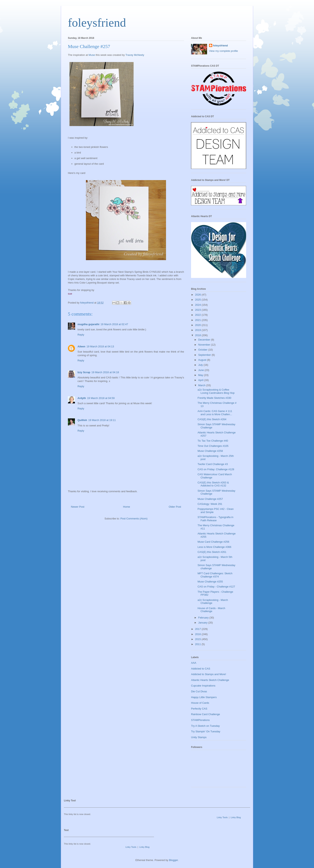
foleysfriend (97, 23)
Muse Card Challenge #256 (213, 542)
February (204, 618)
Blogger (173, 860)
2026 (198, 295)
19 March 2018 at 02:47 (114, 324)
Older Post (175, 507)
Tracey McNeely (135, 55)
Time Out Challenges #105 (213, 446)
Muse (92, 55)
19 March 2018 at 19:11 (102, 420)
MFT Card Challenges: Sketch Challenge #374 (215, 575)
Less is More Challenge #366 (214, 547)
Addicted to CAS (201, 669)
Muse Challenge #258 (210, 451)
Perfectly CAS (199, 709)
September (205, 355)
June (201, 370)
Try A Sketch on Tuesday (205, 726)
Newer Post (78, 507)
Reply (81, 335)
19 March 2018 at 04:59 (101, 398)
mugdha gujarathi (88, 324)
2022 (198, 315)
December (205, 340)
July (201, 365)
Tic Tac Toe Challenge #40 (213, 441)
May (201, 375)
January (203, 623)
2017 (198, 629)
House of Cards (200, 703)
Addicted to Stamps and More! (209, 674)
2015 (198, 639)
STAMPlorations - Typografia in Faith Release (215, 519)
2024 (198, 305)
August (203, 360)
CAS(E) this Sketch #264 (212, 419)
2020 (198, 325)
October (203, 350)
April (201, 380)
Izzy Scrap (84, 372)
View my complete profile (223, 51)
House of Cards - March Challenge (211, 610)
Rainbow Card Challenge (206, 714)
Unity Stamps (199, 737)
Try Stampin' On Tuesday (206, 731)
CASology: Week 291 (210, 504)
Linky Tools (222, 817)
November (205, 345)
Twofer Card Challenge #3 (213, 464)
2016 (198, 634)
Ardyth (82, 398)
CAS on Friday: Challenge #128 (216, 469)
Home (127, 507)
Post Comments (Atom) (134, 519)
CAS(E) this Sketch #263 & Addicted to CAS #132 (213, 484)
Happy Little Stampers (204, 697)
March (202, 385)
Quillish (82, 420)
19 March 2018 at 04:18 (105, 372)
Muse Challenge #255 (210, 582)
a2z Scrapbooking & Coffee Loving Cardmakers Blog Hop (216, 391)
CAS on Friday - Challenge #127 (216, 587)
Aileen (81, 346)
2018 (198, 335)
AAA (194, 663)
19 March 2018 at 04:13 (100, 346)
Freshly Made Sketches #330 (214, 398)
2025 (198, 300)
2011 (198, 644)
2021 (198, 320)
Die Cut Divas (199, 691)
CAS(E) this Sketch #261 (212, 552)
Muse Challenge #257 (210, 499)
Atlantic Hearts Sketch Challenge (210, 680)
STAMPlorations (200, 720)
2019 (198, 330)
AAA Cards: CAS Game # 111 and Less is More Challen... (215, 413)
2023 (198, 310)
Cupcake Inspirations (203, 686)
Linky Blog (236, 817)
